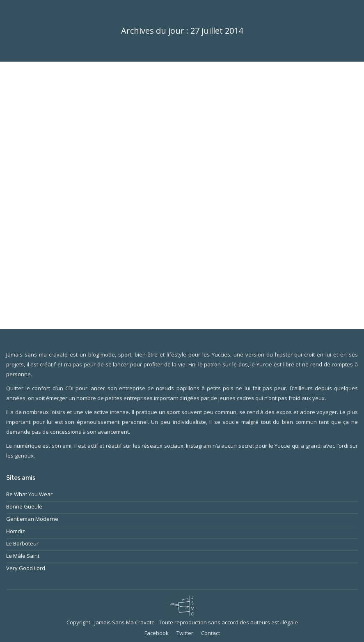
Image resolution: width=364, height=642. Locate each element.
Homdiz (16, 531)
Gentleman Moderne (32, 519)
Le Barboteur (22, 543)
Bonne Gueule (24, 506)
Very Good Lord (26, 568)
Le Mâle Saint (23, 556)
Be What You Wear (29, 494)
